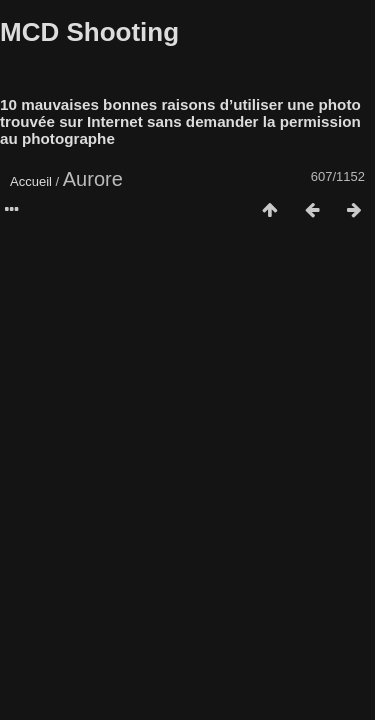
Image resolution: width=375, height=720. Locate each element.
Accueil (31, 181)
